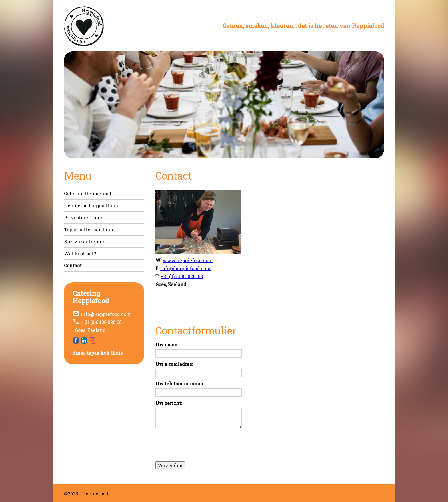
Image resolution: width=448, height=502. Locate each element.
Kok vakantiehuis (85, 241)
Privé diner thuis (84, 217)
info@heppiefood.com (106, 314)
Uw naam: (167, 345)
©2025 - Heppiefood (86, 494)
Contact (73, 265)
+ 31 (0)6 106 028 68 (101, 322)
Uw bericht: (169, 403)
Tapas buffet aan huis (88, 229)
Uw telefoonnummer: (180, 384)
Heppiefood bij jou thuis (91, 205)
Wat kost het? (80, 253)
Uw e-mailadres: (174, 364)
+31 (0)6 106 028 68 (182, 276)
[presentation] (199, 444)
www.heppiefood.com (188, 260)
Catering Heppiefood (88, 193)
